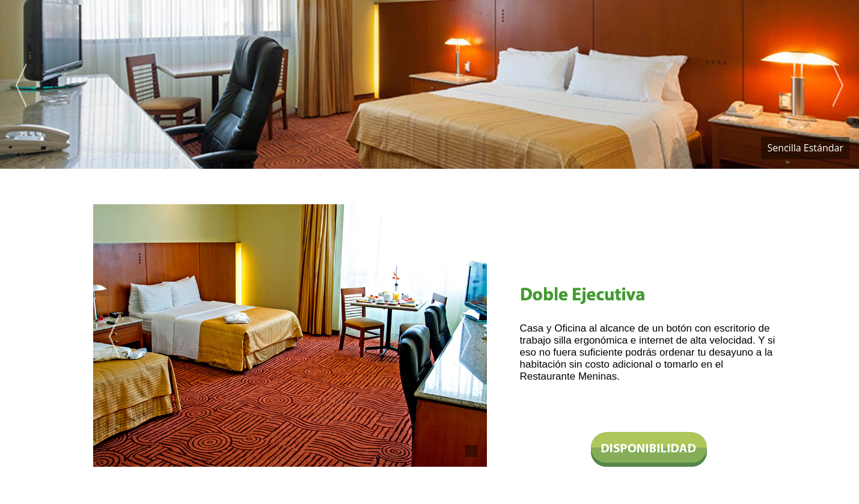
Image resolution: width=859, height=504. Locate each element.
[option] (429, 84)
